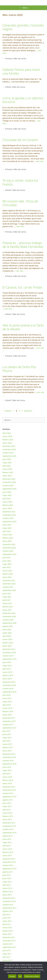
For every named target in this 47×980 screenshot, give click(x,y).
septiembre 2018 (9, 692)
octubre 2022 (8, 551)
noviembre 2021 (9, 584)
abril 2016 (7, 774)
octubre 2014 (8, 829)
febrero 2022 (8, 574)
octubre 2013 (8, 865)
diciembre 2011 (9, 937)
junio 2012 (7, 918)
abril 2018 (7, 705)
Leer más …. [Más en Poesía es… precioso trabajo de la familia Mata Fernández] (20, 271)
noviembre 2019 (9, 652)
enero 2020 (7, 646)
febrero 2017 (8, 747)
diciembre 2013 (9, 859)
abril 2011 (7, 957)
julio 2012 (7, 914)
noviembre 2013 (9, 862)
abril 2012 (7, 924)
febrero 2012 (8, 931)
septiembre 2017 (9, 728)
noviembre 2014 (9, 826)
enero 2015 (7, 819)
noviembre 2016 (9, 757)
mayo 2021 (7, 597)
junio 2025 (7, 459)
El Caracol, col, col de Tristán (22, 287)
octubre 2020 (8, 620)
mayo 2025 (7, 463)
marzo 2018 (7, 708)
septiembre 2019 (9, 659)
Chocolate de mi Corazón (20, 140)
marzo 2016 (7, 777)
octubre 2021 (8, 587)
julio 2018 (7, 695)
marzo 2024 (7, 502)
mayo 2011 (7, 954)
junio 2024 (7, 492)
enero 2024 (7, 508)
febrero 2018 (8, 711)
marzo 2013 (7, 888)
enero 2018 (7, 715)
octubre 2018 (8, 688)
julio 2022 (7, 558)
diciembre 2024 (9, 479)
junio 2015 (7, 803)
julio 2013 (7, 875)
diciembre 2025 (9, 446)
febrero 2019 (8, 675)
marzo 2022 (7, 571)
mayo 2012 (7, 921)
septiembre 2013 (9, 869)
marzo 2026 (7, 436)
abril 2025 (7, 466)
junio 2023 (7, 525)
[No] (44, 971)
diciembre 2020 (9, 613)
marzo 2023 (7, 535)
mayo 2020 (7, 633)
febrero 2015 (8, 816)
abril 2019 (7, 669)
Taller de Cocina (20, 59)
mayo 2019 (7, 666)
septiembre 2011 (9, 947)
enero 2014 (7, 856)
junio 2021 (7, 594)
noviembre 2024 (9, 482)
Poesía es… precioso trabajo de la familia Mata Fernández (23, 245)
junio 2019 (7, 662)
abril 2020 (7, 636)
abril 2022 (7, 567)
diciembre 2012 (9, 898)
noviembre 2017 (9, 721)
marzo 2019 (7, 672)
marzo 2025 (7, 469)
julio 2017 (7, 731)
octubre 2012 (8, 905)
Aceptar (12, 976)
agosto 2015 (8, 800)
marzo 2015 (7, 813)
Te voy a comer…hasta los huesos (20, 182)
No (20, 976)
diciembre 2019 (9, 649)
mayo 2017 (7, 738)
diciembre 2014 (9, 823)
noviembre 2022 (9, 548)
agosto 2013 (8, 872)
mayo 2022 (7, 564)
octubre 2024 (8, 485)
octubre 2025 (8, 453)
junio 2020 (7, 630)
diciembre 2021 (9, 580)
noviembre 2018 (9, 685)
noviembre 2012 (9, 901)
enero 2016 (7, 783)
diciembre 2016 (9, 754)
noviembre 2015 (9, 790)
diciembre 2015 (9, 787)
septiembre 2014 (9, 833)
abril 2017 (7, 741)
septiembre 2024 (9, 489)
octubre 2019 (8, 656)
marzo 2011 (7, 960)
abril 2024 (7, 499)
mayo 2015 (7, 806)
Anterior (7, 411)
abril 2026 (7, 433)
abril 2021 (7, 600)
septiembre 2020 (9, 623)
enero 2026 (7, 443)
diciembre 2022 (9, 544)
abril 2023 (7, 531)
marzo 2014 (7, 849)
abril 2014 (7, 846)
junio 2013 (7, 878)
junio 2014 (7, 839)
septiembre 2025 (9, 456)
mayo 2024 (7, 495)
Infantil (8, 87)
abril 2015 (7, 810)
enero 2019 (7, 679)
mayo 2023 (7, 528)
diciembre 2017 (9, 718)
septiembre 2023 (9, 521)
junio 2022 (7, 561)
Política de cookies (32, 976)
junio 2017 (7, 734)
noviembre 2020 (9, 616)
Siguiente (29, 411)
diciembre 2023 (9, 512)
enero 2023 (7, 541)
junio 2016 (7, 767)
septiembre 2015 (9, 797)
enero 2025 (7, 476)
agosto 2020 (8, 626)
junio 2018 (7, 698)
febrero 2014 (8, 852)
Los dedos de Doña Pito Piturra (19, 369)
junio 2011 (7, 950)
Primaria (9, 59)
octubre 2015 (8, 793)
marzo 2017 (7, 744)
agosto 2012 (8, 911)
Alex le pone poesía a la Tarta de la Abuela (23, 327)
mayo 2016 (7, 770)
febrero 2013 (8, 892)
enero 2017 (7, 751)
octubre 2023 (8, 518)
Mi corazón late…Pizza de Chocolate (20, 203)
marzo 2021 (7, 603)
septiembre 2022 (9, 554)
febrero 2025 (8, 472)
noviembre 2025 (9, 449)
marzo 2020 (7, 639)
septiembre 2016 (9, 764)
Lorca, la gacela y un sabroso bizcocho (23, 100)
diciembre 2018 (9, 682)
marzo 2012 (7, 928)
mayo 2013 (7, 882)
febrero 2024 (8, 505)
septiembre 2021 (9, 590)
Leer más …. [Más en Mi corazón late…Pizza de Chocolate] (21, 226)
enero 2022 (7, 577)
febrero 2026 (8, 440)
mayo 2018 (7, 702)
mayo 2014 (7, 842)
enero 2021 (7, 610)
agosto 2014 (8, 836)
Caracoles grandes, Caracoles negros (23, 27)
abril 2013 (7, 885)
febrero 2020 (8, 643)
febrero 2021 (8, 607)
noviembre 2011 (9, 941)
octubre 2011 (8, 944)
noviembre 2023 (9, 515)
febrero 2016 (8, 780)
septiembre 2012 (9, 908)
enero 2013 (7, 895)
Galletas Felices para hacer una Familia (21, 71)
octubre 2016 (8, 761)
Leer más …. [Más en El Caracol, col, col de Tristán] (9, 309)
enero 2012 (7, 934)
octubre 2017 (8, 725)
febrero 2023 (8, 538)
